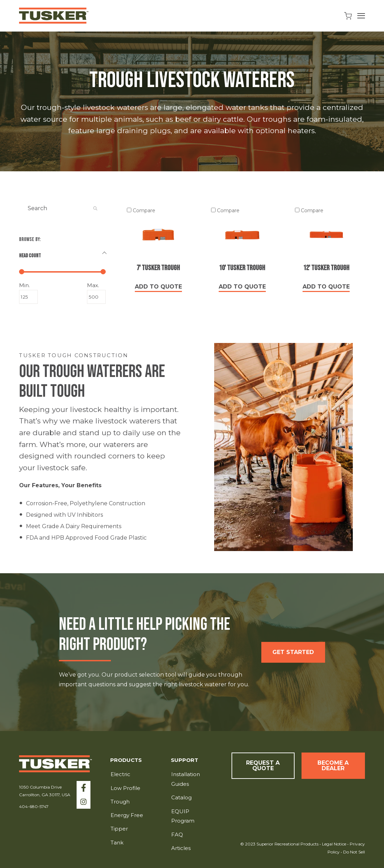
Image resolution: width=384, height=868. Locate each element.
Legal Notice (334, 844)
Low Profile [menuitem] (125, 788)
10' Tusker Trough (242, 268)
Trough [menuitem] (120, 802)
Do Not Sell (354, 852)
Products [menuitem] (126, 760)
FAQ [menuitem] (177, 835)
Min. (28, 285)
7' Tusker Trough (158, 268)
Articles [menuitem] (181, 848)
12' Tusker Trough (326, 268)
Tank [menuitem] (117, 843)
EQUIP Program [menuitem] (183, 816)
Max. (96, 285)
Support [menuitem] (185, 760)
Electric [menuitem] (120, 774)
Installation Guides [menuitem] (186, 779)
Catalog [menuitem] (181, 797)
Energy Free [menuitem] (127, 815)
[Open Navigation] (361, 16)
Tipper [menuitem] (119, 829)
